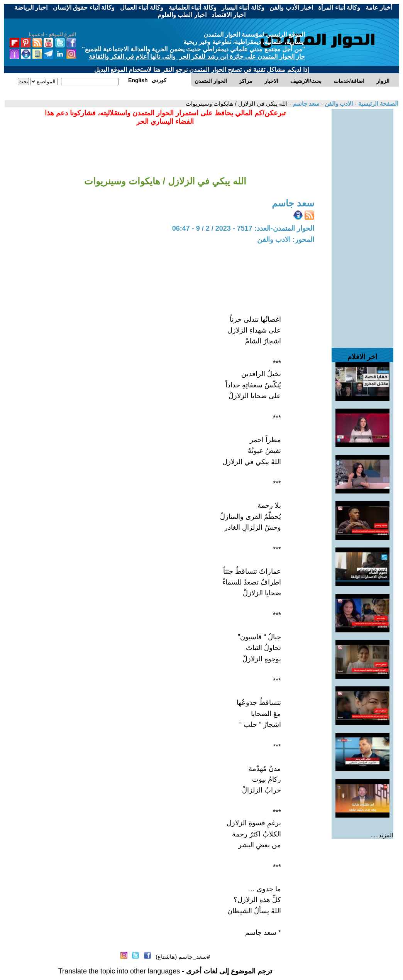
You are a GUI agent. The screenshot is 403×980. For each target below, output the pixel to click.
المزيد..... (382, 835)
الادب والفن (338, 104)
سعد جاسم (306, 104)
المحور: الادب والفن (286, 240)
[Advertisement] (362, 225)
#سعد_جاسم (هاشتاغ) (183, 957)
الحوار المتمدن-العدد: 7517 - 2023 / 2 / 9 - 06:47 (243, 228)
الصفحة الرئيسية (378, 104)
